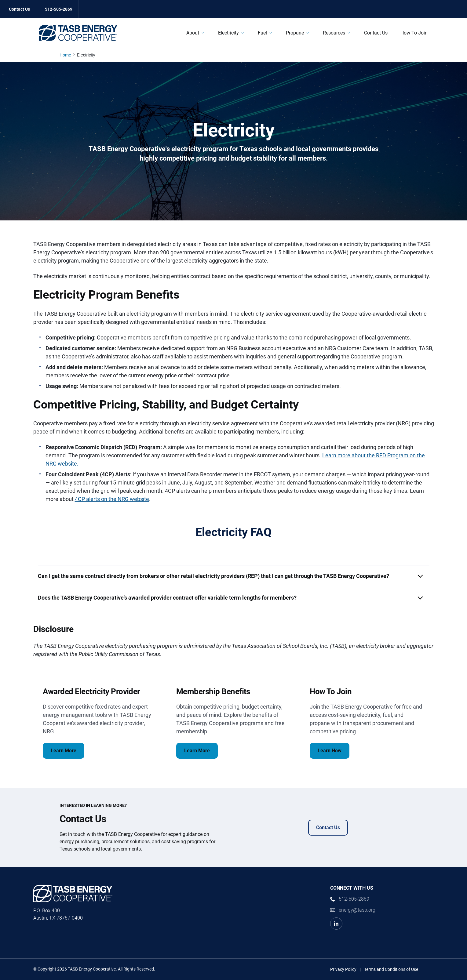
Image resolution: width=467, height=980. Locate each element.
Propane (295, 33)
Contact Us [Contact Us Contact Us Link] (328, 828)
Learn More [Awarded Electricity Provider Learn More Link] (64, 751)
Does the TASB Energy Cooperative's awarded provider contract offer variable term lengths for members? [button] (167, 598)
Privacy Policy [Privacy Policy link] (343, 969)
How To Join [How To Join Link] (414, 33)
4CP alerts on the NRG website (112, 499)
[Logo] (78, 33)
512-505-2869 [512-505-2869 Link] (59, 9)
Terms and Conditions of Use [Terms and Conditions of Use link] (391, 969)
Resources (334, 33)
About (193, 33)
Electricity (228, 33)
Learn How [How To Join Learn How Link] (330, 751)
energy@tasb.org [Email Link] (357, 910)
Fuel (262, 33)
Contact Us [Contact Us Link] (19, 9)
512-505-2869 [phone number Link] (354, 899)
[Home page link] (66, 55)
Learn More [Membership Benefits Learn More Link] (197, 751)
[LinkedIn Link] (336, 924)
